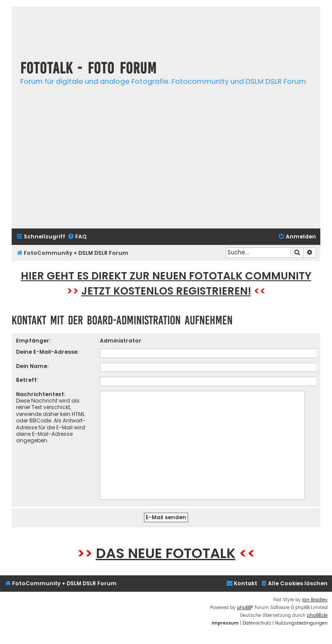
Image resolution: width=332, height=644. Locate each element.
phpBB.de (317, 615)
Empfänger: (33, 341)
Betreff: (27, 380)
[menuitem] (77, 237)
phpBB (244, 608)
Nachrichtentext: (41, 394)
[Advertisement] (166, 162)
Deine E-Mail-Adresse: (47, 352)
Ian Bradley (315, 600)
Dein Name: (32, 366)
